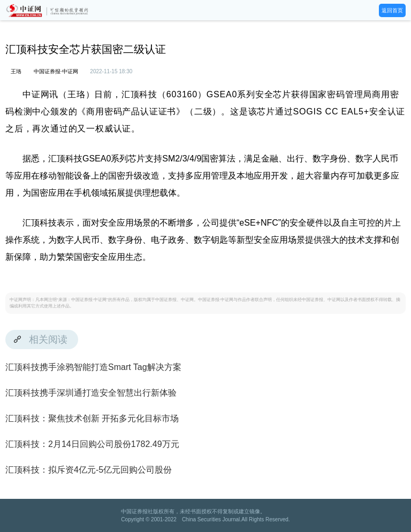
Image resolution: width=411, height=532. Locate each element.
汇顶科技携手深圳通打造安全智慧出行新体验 (91, 393)
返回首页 (392, 10)
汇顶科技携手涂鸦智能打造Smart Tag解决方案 (93, 367)
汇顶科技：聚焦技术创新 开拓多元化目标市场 (92, 418)
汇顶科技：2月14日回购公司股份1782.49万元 (92, 444)
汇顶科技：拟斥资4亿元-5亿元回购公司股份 (89, 470)
